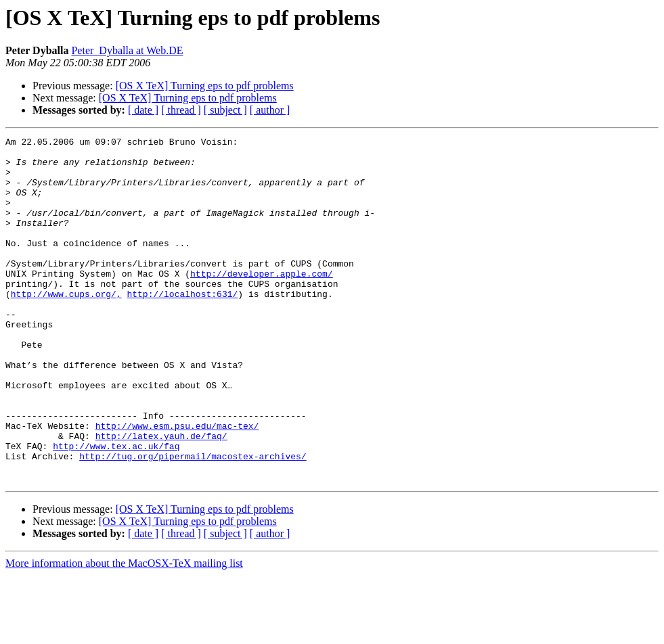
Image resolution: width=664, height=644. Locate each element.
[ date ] (143, 110)
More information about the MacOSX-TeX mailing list (124, 632)
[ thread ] (181, 110)
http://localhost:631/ (182, 326)
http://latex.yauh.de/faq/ (161, 497)
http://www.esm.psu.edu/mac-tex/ (177, 484)
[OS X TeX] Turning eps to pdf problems (205, 86)
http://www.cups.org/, (66, 326)
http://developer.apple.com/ (262, 302)
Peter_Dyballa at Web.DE (127, 50)
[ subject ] (225, 110)
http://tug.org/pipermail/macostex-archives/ (193, 521)
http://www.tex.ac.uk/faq (116, 509)
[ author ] (270, 110)
